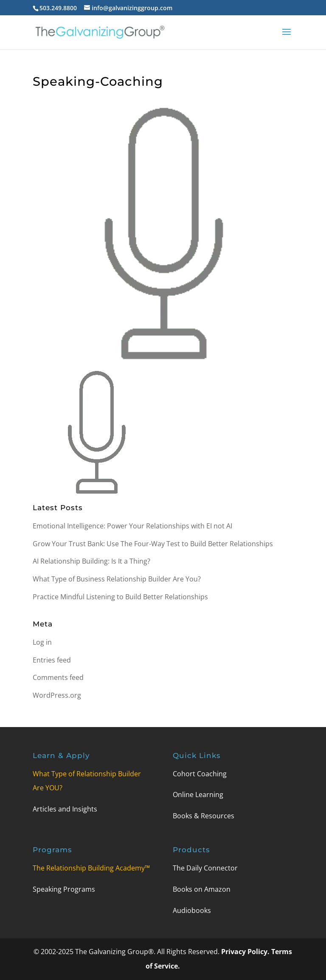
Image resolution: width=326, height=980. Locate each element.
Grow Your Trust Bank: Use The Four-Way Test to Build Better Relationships (153, 544)
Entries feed (52, 660)
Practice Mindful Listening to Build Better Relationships (120, 597)
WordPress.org (57, 695)
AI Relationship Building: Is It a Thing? (91, 561)
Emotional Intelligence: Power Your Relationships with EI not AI (132, 526)
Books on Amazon (202, 889)
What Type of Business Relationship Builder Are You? (117, 579)
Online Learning (198, 795)
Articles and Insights (65, 809)
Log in (42, 642)
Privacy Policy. (246, 952)
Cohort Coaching (200, 774)
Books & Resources (204, 816)
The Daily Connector (205, 868)
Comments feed (58, 677)
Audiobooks (192, 910)
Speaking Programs (64, 889)
